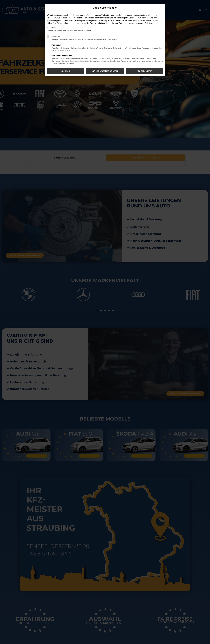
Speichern (66, 71)
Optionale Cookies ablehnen (105, 71)
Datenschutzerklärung (128, 23)
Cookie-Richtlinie (145, 23)
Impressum (51, 27)
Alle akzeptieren (144, 71)
